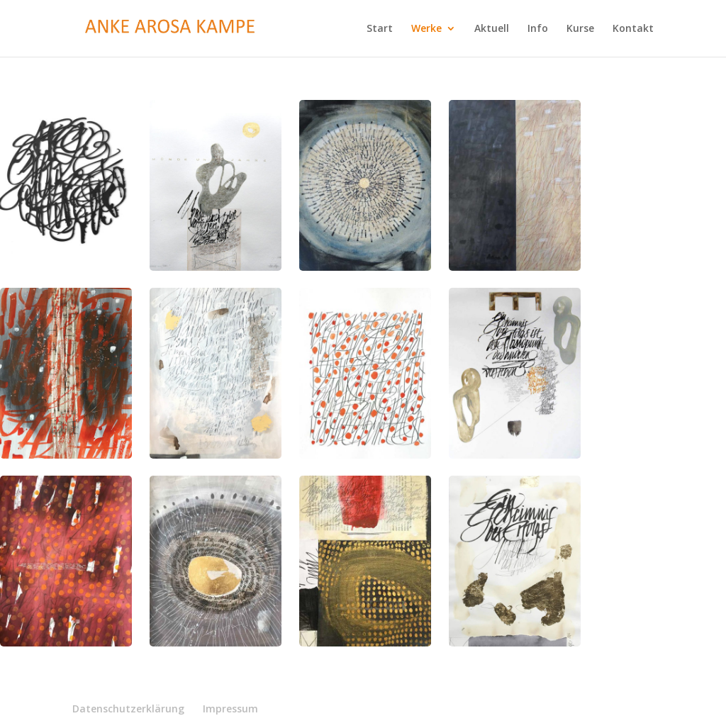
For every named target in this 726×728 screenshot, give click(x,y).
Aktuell (492, 29)
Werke (426, 29)
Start (380, 29)
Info (538, 29)
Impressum (230, 709)
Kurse (580, 29)
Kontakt (633, 29)
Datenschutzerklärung (128, 709)
